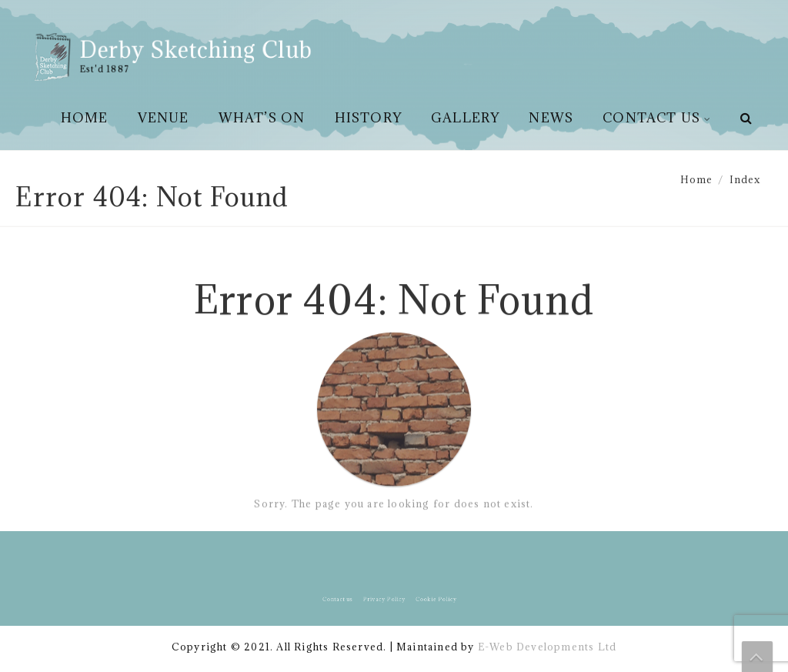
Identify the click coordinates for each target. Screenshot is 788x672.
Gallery (465, 118)
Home (85, 118)
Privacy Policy (386, 599)
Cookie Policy (430, 599)
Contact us (651, 118)
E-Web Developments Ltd (547, 647)
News (551, 118)
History (368, 118)
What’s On (262, 118)
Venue (164, 118)
